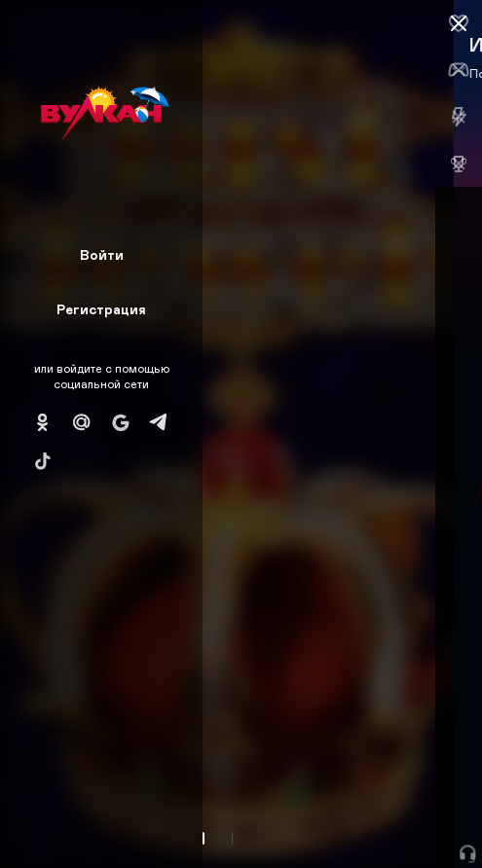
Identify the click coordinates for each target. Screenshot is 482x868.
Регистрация (101, 309)
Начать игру (334, 817)
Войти (102, 254)
